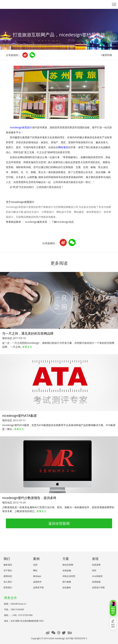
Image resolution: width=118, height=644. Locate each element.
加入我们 (8, 582)
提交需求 (113, 624)
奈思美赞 (96, 565)
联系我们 (8, 587)
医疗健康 (67, 582)
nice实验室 (97, 576)
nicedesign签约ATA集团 (19, 416)
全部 (35, 565)
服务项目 (8, 565)
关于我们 (8, 570)
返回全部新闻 (59, 523)
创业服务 (67, 587)
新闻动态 (8, 576)
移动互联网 (68, 565)
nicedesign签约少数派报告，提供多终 (29, 498)
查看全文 (27, 347)
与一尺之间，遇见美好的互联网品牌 (28, 333)
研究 (94, 570)
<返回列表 (106, 55)
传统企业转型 (69, 576)
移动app (37, 576)
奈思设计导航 (98, 587)
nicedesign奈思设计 (21, 127)
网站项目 (63, 147)
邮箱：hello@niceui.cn (15, 604)
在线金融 (67, 570)
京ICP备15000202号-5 (76, 638)
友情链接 (96, 582)
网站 (35, 570)
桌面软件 (37, 582)
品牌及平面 (38, 587)
